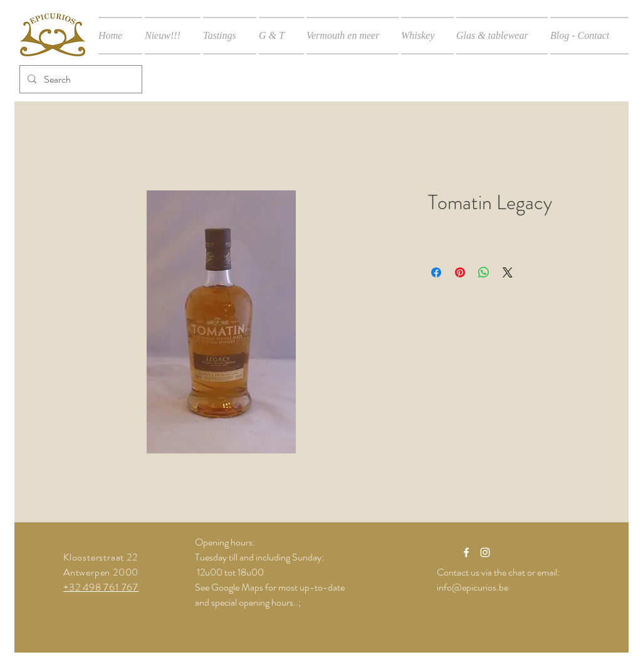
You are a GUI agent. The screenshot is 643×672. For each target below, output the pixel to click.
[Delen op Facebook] (436, 272)
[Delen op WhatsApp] (484, 272)
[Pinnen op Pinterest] (460, 272)
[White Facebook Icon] (466, 552)
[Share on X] (508, 272)
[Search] (80, 79)
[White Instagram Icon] (485, 552)
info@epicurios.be (473, 587)
